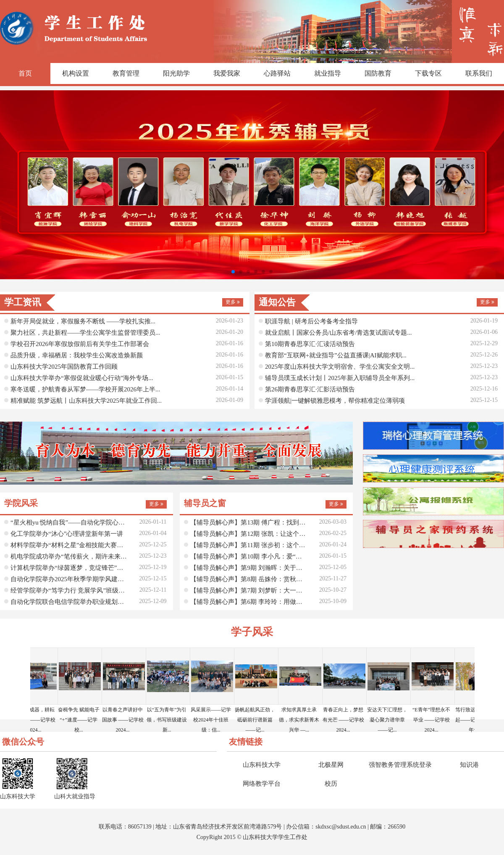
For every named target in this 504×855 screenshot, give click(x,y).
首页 (25, 73)
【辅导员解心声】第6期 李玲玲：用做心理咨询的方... (249, 602)
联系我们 (479, 73)
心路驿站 (277, 73)
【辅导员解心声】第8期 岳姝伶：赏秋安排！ (249, 579)
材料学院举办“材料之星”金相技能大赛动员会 (69, 545)
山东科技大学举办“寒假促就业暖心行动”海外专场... (82, 378)
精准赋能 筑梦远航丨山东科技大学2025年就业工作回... (86, 401)
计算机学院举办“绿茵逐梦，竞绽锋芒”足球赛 (69, 568)
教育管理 (126, 73)
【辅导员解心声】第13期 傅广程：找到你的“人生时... (249, 522)
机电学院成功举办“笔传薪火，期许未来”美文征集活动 (69, 556)
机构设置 (76, 73)
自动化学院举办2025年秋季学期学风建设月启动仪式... (69, 579)
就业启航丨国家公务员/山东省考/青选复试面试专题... (339, 333)
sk (318, 827)
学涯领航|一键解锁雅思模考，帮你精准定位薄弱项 (335, 401)
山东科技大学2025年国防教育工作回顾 (64, 367)
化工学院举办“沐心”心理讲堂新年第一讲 (67, 534)
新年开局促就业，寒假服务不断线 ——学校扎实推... (83, 321)
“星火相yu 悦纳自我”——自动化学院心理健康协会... (69, 522)
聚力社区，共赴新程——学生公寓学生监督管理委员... (85, 333)
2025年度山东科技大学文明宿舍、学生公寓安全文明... (340, 367)
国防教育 (378, 73)
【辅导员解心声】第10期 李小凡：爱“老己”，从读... (249, 556)
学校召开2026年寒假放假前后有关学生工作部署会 (80, 344)
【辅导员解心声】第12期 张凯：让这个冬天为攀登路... (249, 534)
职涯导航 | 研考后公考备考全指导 (311, 321)
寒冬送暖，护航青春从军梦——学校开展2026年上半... (85, 389)
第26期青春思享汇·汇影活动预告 (310, 389)
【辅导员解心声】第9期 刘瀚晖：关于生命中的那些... (249, 568)
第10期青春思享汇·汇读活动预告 (310, 344)
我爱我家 (227, 73)
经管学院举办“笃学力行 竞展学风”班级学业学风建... (69, 590)
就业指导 (328, 73)
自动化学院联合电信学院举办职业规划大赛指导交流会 (69, 602)
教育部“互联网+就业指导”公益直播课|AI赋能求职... (336, 355)
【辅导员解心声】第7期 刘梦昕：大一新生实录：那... (249, 590)
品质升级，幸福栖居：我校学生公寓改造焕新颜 (77, 355)
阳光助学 (176, 73)
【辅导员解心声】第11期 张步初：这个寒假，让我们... (249, 545)
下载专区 (428, 73)
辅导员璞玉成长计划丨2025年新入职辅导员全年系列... (340, 378)
